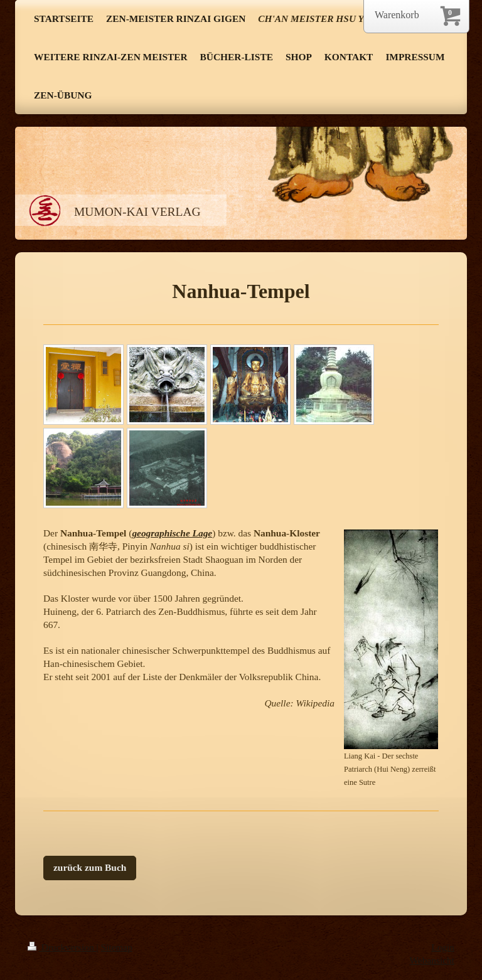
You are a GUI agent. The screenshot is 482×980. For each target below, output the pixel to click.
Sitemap (116, 947)
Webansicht (432, 960)
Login (443, 947)
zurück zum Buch (90, 867)
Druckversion (62, 947)
